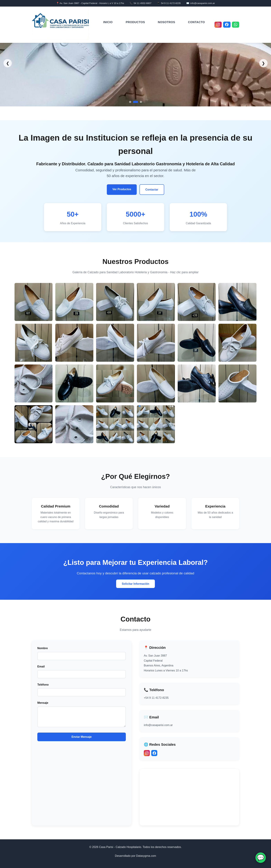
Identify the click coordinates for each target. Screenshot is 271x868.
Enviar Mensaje (82, 737)
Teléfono (43, 685)
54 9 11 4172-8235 (171, 3)
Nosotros (166, 22)
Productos (135, 22)
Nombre (43, 648)
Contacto (197, 22)
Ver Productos (122, 189)
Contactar (152, 190)
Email (41, 667)
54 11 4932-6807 (142, 3)
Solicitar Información (135, 584)
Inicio (108, 22)
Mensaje (43, 703)
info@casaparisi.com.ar (203, 3)
